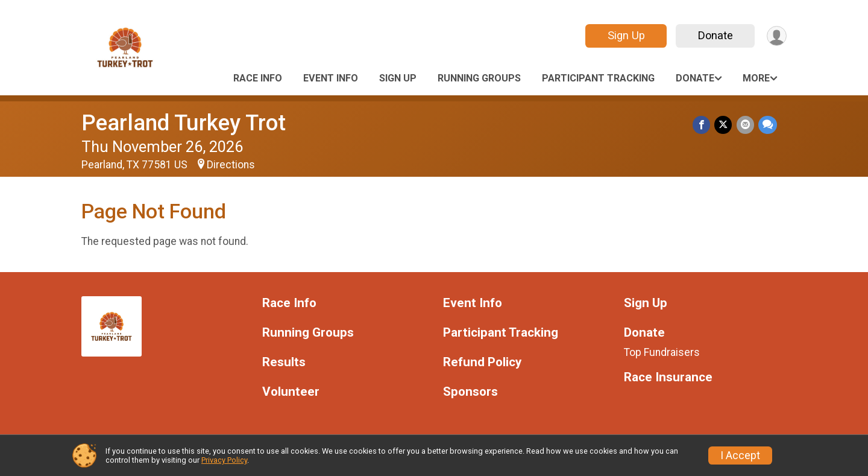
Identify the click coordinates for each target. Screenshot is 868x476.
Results (284, 362)
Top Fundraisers (662, 352)
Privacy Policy (224, 460)
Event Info (331, 78)
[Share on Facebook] (704, 125)
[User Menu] (775, 36)
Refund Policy (482, 362)
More (756, 78)
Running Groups (479, 78)
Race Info (258, 78)
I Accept (740, 455)
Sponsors (470, 392)
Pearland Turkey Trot (184, 123)
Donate (713, 35)
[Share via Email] (746, 125)
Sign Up (624, 35)
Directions (231, 165)
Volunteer (291, 392)
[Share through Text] (768, 125)
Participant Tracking (598, 78)
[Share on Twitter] (725, 125)
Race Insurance (668, 377)
